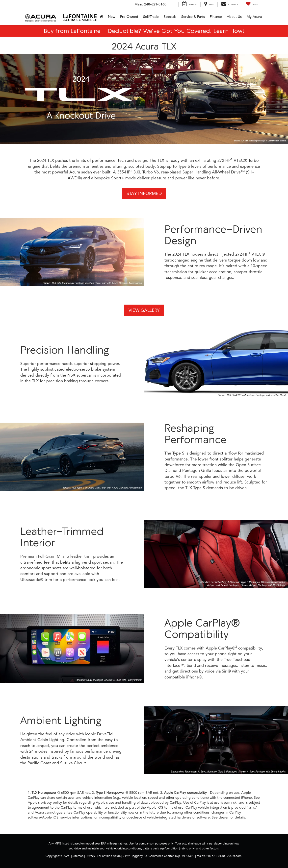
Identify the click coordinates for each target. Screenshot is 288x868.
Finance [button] (216, 17)
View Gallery (144, 310)
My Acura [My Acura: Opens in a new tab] (254, 17)
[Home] (101, 17)
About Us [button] (234, 17)
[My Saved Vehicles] (252, 4)
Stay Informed (144, 193)
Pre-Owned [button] (129, 17)
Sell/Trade (151, 17)
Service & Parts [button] (193, 17)
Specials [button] (170, 17)
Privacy (90, 856)
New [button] (112, 17)
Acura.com (234, 856)
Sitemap (78, 856)
